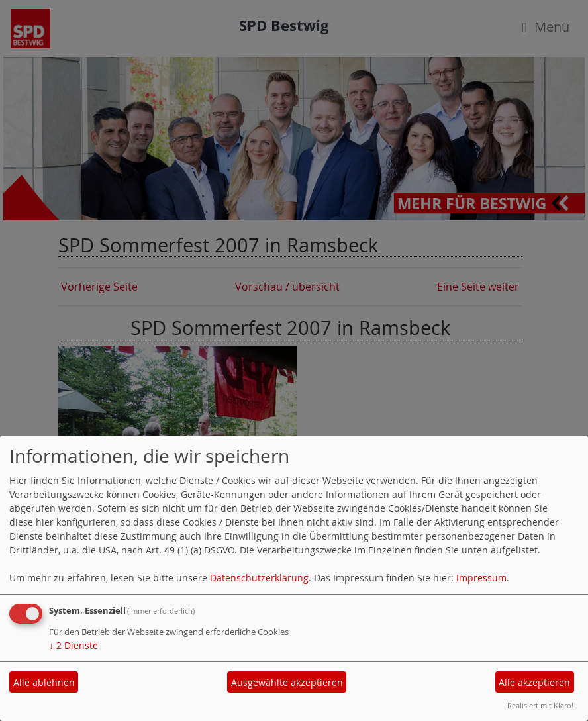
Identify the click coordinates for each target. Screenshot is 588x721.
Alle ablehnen (44, 682)
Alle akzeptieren (534, 682)
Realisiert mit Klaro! (540, 705)
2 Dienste (73, 645)
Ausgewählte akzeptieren (287, 682)
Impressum (481, 578)
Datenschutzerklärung (259, 578)
